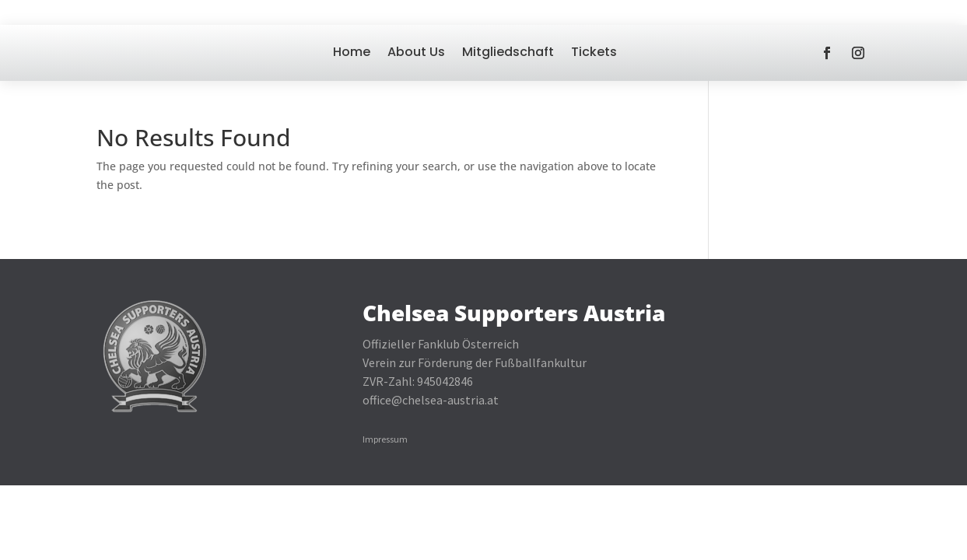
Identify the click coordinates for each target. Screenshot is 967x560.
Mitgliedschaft (508, 52)
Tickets (594, 52)
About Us (416, 52)
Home (352, 52)
